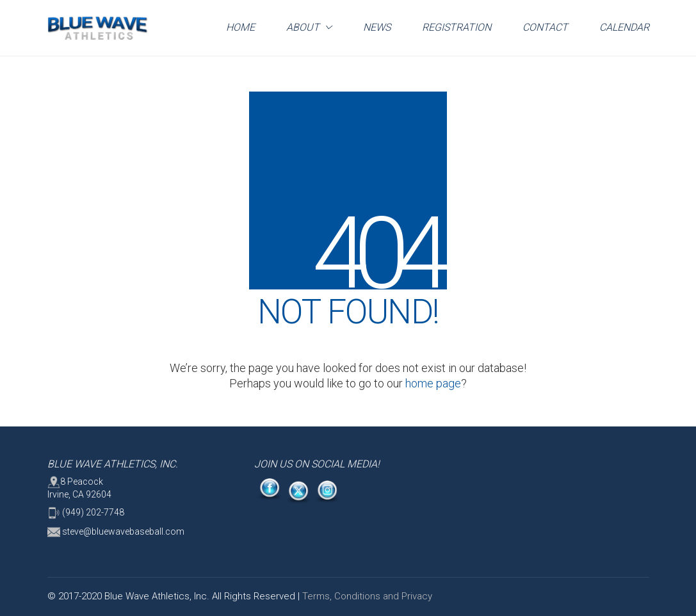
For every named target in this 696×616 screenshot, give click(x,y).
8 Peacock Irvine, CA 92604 (79, 488)
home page (433, 383)
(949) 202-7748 (86, 513)
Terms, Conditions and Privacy (367, 596)
